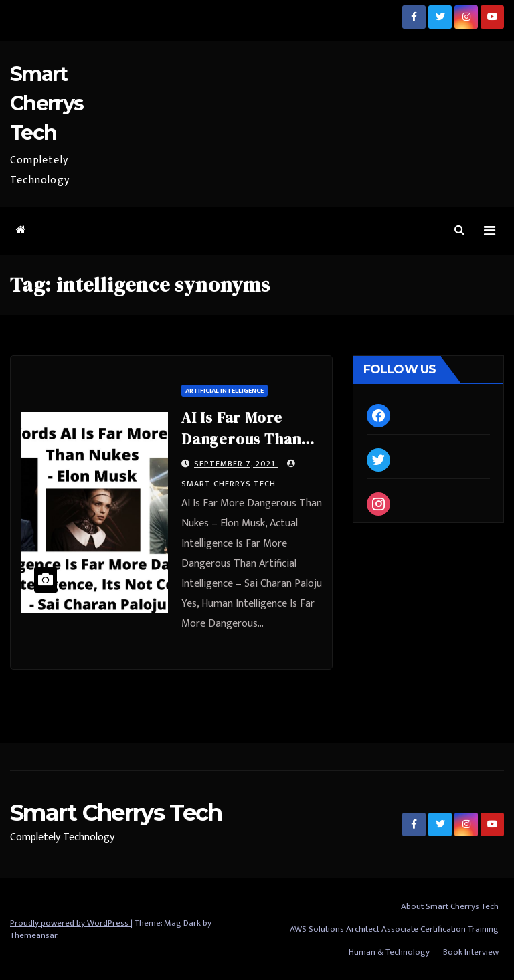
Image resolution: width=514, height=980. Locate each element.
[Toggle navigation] (490, 231)
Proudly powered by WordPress (70, 923)
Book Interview (471, 952)
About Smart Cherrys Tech (450, 906)
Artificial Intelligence (225, 391)
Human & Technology (389, 952)
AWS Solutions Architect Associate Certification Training (394, 929)
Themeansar (33, 935)
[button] (459, 230)
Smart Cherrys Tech (47, 103)
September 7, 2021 (236, 464)
